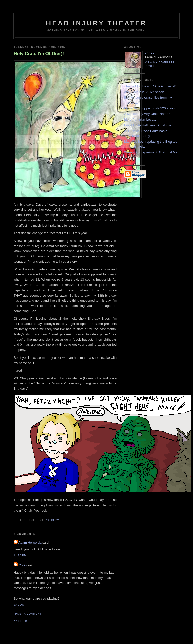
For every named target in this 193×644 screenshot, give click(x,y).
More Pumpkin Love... (140, 120)
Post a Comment (28, 614)
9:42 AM (19, 605)
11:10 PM (20, 556)
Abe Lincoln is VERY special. (145, 92)
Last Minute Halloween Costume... (149, 125)
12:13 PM (53, 520)
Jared (150, 53)
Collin (23, 565)
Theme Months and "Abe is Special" (150, 86)
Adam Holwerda (30, 543)
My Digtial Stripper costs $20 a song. (151, 108)
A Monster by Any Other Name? (147, 114)
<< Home (20, 621)
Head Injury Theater (96, 23)
